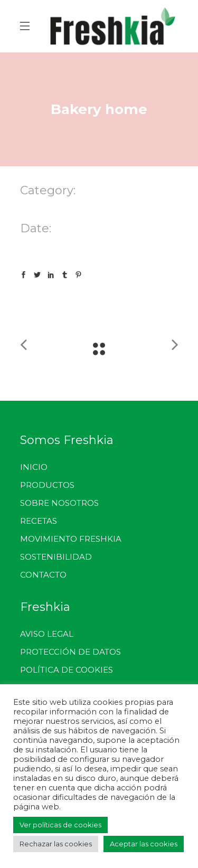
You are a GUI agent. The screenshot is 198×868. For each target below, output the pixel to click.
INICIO (34, 467)
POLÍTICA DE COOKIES (67, 670)
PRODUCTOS (47, 485)
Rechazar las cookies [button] (56, 844)
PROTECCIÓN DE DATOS (70, 652)
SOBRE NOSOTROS (59, 503)
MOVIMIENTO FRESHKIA (71, 539)
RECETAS (39, 521)
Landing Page (45, 207)
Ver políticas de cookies (60, 825)
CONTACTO (43, 575)
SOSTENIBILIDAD (56, 557)
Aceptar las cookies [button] (144, 844)
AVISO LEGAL (47, 634)
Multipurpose (98, 207)
